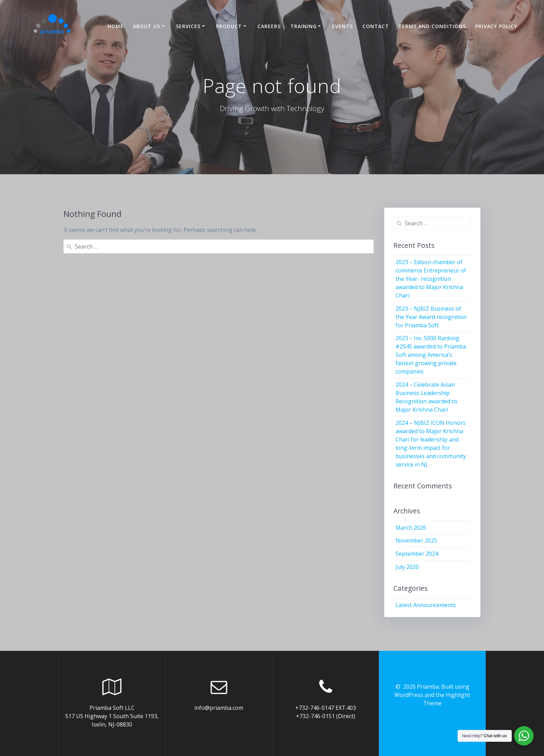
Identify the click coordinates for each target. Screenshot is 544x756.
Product (229, 26)
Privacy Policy (496, 26)
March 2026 (411, 528)
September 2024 (417, 554)
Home (116, 26)
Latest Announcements (426, 605)
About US (147, 26)
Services (188, 26)
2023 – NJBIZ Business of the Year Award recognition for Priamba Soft (431, 317)
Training (304, 26)
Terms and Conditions (432, 26)
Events (342, 26)
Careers (269, 26)
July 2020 (407, 567)
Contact (376, 26)
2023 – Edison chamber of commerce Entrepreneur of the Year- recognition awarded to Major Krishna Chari (431, 279)
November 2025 (416, 540)
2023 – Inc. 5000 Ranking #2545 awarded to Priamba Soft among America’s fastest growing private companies (431, 355)
